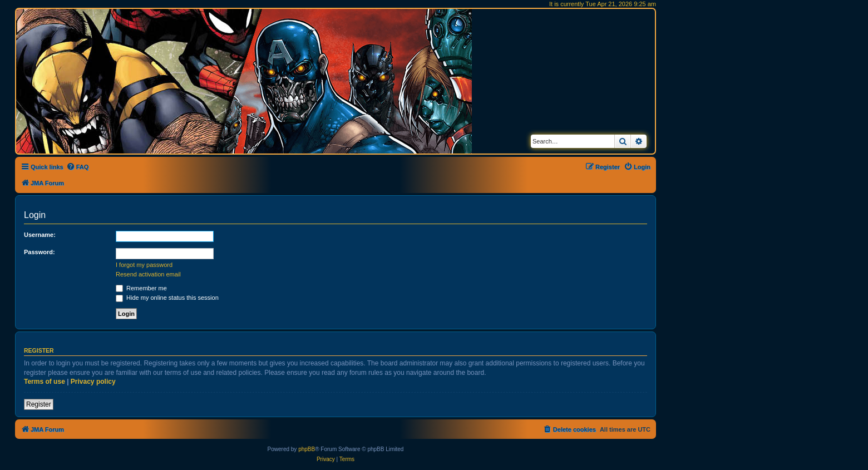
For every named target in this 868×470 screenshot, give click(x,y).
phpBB (307, 449)
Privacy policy (93, 382)
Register (39, 404)
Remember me (141, 288)
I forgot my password (144, 265)
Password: (40, 252)
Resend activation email (148, 274)
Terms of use (45, 382)
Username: (40, 235)
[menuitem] (78, 167)
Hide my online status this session (167, 298)
